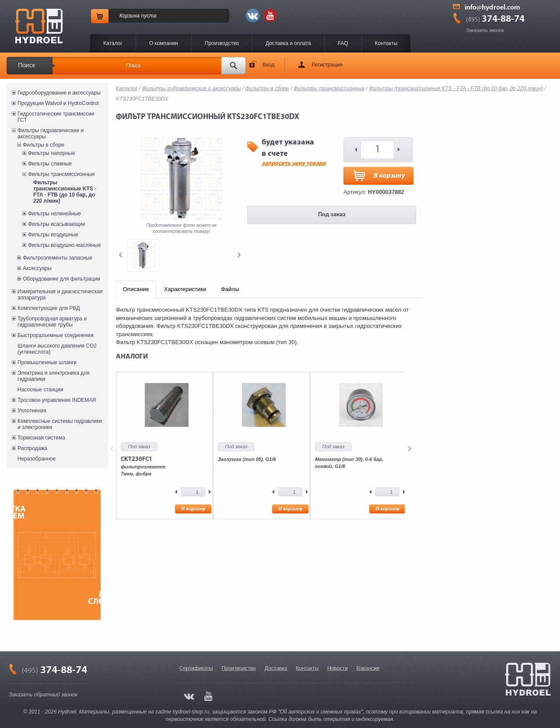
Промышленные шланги (47, 362)
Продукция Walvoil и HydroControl (58, 103)
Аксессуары (37, 268)
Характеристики (185, 289)
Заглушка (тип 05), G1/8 (247, 459)
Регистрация (327, 65)
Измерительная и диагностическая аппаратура (60, 295)
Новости (337, 668)
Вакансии (368, 668)
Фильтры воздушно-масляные (65, 245)
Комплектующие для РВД (49, 308)
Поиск (26, 65)
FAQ (343, 43)
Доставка (276, 668)
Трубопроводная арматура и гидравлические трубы (52, 322)
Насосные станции (40, 390)
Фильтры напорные (51, 153)
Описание (136, 289)
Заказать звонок (485, 30)
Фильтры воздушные (53, 235)
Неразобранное (37, 459)
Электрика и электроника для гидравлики (54, 376)
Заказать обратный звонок (43, 695)
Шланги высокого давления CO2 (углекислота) (57, 349)
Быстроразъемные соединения (56, 335)
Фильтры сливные (50, 164)
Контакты (386, 43)
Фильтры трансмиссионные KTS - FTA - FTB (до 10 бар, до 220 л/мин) (65, 192)
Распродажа (32, 448)
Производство (222, 43)
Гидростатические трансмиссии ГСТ (56, 117)
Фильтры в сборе (44, 145)
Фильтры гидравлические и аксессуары (51, 134)
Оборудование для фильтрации (61, 279)
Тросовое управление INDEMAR (57, 400)
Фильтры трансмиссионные (61, 174)
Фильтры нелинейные (54, 214)
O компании (164, 43)
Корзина (129, 16)
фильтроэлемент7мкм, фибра (143, 466)
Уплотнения (32, 411)
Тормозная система (41, 438)
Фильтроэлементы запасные (58, 258)
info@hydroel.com (492, 8)
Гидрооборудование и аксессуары (59, 93)
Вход (268, 65)
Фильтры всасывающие (57, 224)
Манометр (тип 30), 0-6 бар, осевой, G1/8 (349, 463)
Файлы (230, 289)
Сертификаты (196, 668)
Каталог (113, 43)
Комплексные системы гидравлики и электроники (60, 424)
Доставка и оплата (288, 43)
